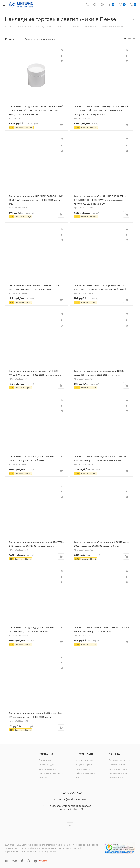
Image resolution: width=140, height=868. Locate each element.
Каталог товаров (84, 760)
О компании (45, 760)
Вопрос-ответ (116, 778)
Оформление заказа (120, 760)
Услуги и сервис (84, 764)
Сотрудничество (47, 769)
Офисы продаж (47, 764)
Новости (43, 778)
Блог (78, 778)
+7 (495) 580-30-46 (71, 793)
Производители (84, 769)
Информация (85, 754)
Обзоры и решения (86, 773)
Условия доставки (118, 769)
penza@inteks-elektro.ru (72, 799)
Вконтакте (70, 826)
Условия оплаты (117, 764)
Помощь (115, 754)
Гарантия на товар (119, 773)
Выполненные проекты (51, 773)
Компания (46, 754)
